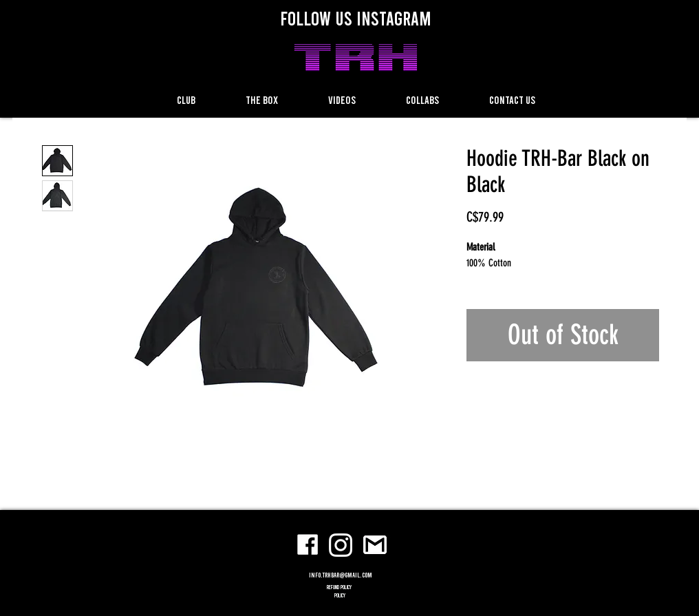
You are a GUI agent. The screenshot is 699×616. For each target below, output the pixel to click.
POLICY (340, 595)
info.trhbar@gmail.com (341, 575)
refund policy (340, 587)
